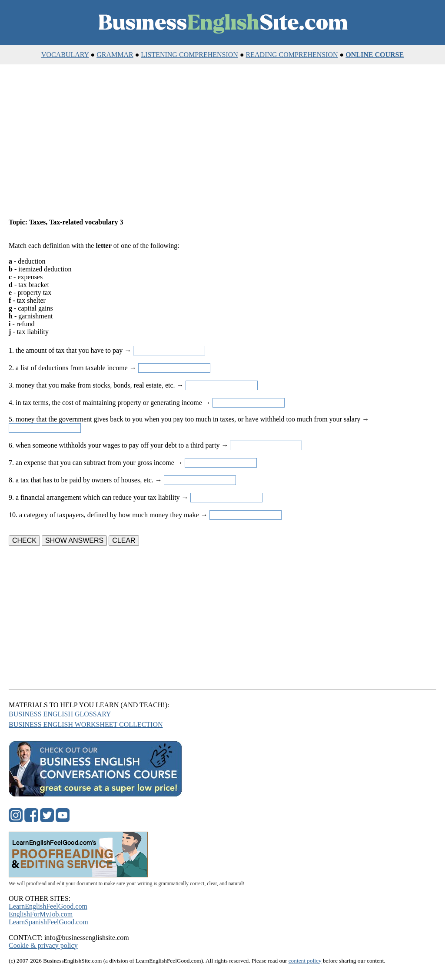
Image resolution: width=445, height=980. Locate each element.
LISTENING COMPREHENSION (189, 55)
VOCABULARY (65, 55)
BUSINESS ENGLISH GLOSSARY (60, 714)
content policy (305, 961)
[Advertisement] (222, 150)
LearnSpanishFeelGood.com (48, 922)
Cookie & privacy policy (43, 945)
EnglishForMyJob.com (41, 914)
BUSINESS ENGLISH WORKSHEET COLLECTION (86, 724)
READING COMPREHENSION (292, 55)
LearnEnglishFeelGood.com (48, 906)
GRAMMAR (115, 55)
